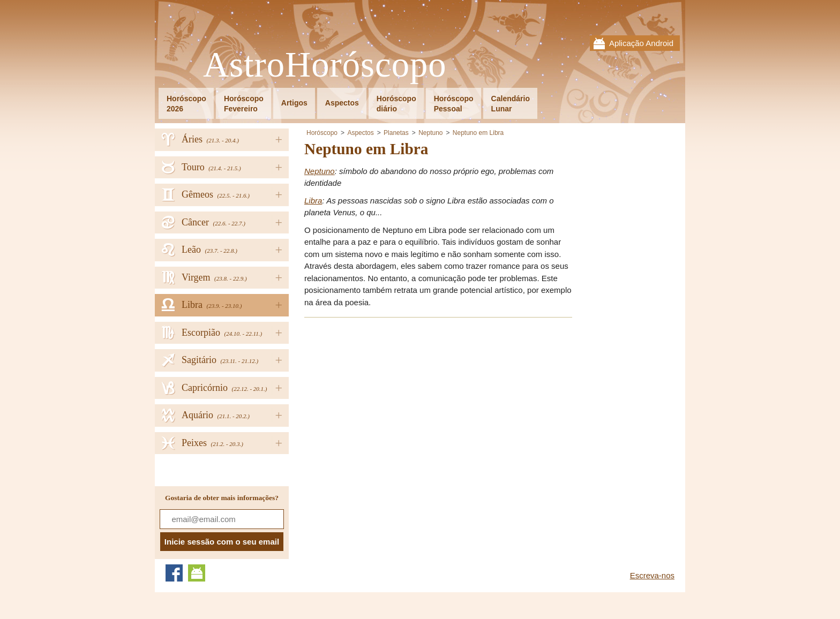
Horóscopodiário (396, 104)
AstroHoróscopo (325, 65)
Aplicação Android (641, 43)
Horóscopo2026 (186, 104)
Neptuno (430, 133)
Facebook (174, 573)
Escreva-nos (652, 575)
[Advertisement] (394, 402)
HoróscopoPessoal (454, 104)
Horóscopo (322, 133)
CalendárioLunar (511, 104)
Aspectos (342, 103)
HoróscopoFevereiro (244, 104)
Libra (313, 201)
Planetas (396, 133)
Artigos (294, 103)
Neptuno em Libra (478, 133)
